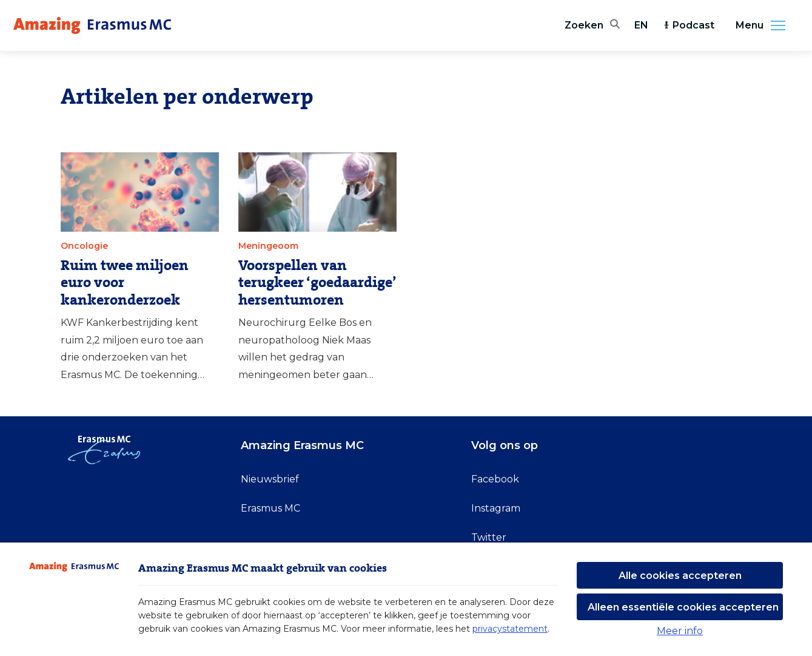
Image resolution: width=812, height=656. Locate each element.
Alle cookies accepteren (680, 576)
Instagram (496, 508)
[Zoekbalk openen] (592, 25)
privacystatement (510, 629)
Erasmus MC (270, 508)
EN (641, 25)
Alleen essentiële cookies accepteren (683, 607)
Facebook (495, 479)
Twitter (489, 537)
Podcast (689, 25)
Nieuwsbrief (270, 479)
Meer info (680, 631)
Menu (764, 25)
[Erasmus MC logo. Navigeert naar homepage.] (92, 25)
